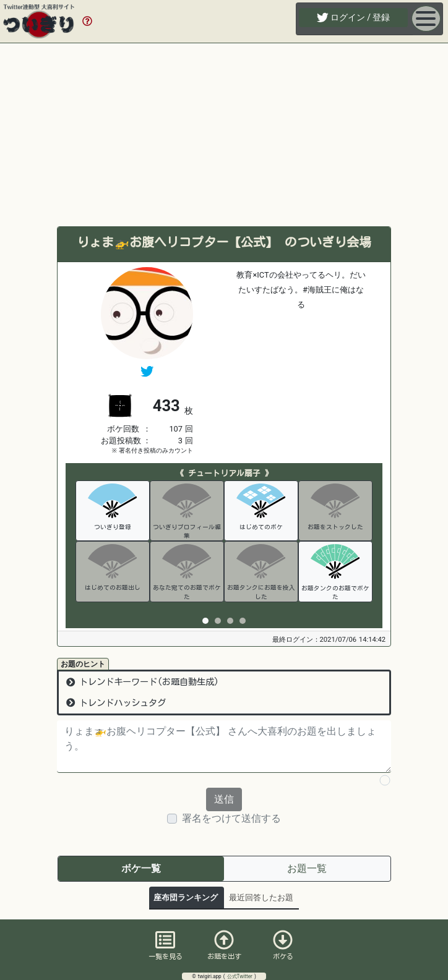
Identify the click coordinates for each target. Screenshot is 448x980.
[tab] (205, 621)
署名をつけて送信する (231, 818)
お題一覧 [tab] (307, 868)
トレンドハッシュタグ (116, 703)
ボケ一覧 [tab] (141, 868)
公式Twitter (241, 976)
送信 (224, 799)
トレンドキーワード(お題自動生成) (143, 682)
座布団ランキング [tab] (186, 897)
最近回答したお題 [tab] (261, 897)
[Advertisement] (224, 135)
